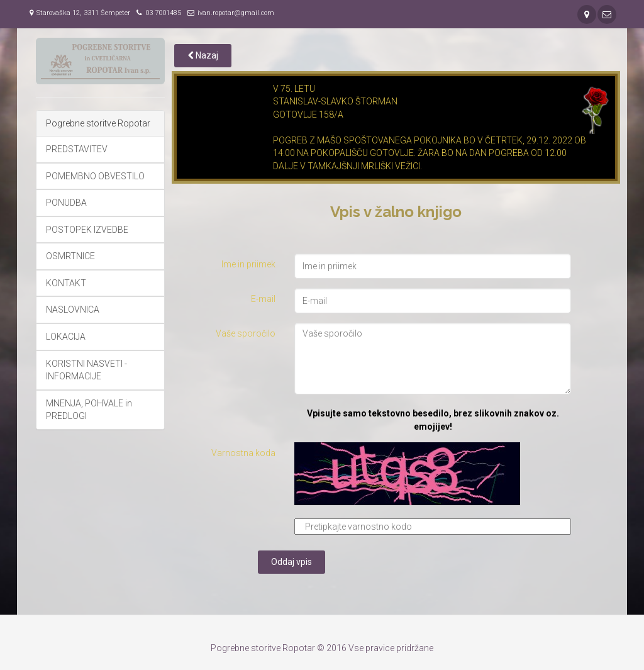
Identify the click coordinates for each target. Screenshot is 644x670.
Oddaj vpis (291, 562)
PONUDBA (66, 203)
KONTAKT (66, 283)
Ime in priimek (248, 264)
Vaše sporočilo (246, 333)
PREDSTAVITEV (77, 149)
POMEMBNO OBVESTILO (95, 176)
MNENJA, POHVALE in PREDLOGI (89, 410)
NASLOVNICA (73, 310)
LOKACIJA (66, 337)
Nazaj (203, 55)
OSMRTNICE (70, 256)
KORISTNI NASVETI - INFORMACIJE (86, 370)
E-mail (263, 299)
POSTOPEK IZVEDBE (87, 230)
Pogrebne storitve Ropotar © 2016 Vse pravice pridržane (322, 648)
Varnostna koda (243, 453)
